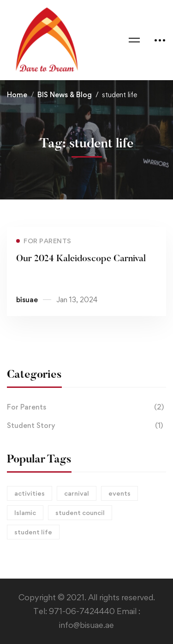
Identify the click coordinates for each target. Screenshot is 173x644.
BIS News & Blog (65, 95)
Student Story (86, 426)
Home (17, 95)
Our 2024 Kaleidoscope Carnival (81, 259)
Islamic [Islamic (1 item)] (25, 512)
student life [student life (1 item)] (33, 532)
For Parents (86, 407)
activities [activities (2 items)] (30, 493)
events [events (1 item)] (119, 493)
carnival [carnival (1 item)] (77, 493)
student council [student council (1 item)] (80, 512)
